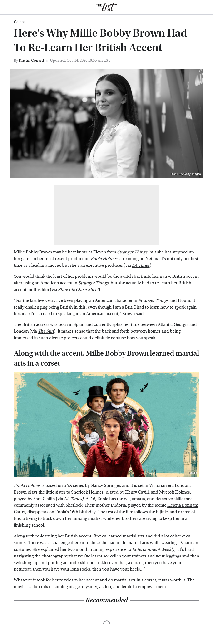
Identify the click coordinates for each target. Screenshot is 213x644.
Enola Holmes (104, 259)
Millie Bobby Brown (33, 252)
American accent (57, 283)
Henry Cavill (137, 492)
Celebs (20, 22)
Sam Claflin (44, 499)
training (97, 550)
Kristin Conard (31, 60)
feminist (129, 587)
